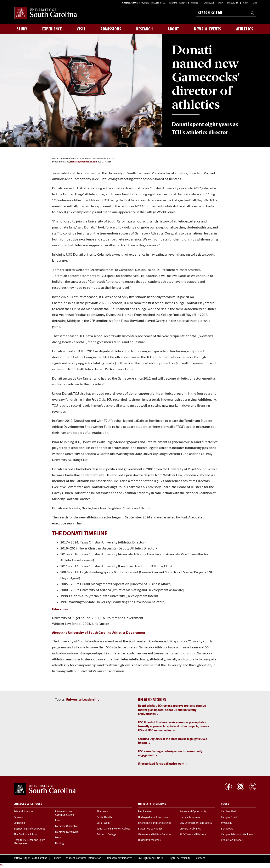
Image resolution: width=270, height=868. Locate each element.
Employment (145, 812)
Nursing (59, 844)
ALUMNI (173, 3)
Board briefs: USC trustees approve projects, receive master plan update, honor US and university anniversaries (172, 710)
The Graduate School (25, 835)
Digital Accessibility (180, 858)
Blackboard (227, 829)
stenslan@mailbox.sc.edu (83, 162)
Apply (246, 3)
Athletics (245, 29)
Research (145, 29)
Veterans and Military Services (155, 835)
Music (58, 838)
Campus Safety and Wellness (237, 835)
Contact (200, 858)
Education (19, 823)
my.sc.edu (227, 823)
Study (22, 29)
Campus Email (229, 818)
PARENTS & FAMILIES (189, 3)
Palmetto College (106, 835)
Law (57, 821)
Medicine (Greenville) (67, 832)
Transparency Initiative (119, 858)
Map (221, 3)
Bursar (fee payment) (150, 829)
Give (255, 3)
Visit (81, 29)
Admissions (111, 29)
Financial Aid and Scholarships (155, 823)
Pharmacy (102, 812)
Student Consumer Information (84, 858)
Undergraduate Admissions (153, 818)
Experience (52, 29)
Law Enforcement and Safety (196, 823)
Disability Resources (149, 840)
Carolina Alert (229, 812)
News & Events (208, 29)
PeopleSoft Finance (232, 840)
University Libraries (190, 829)
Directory (233, 3)
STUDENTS (144, 3)
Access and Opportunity (193, 812)
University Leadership (83, 700)
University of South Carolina (32, 858)
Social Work (103, 823)
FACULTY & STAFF (159, 3)
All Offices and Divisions (193, 835)
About (173, 29)
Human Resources (190, 818)
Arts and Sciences (23, 812)
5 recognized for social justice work (161, 764)
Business (18, 818)
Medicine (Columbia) (67, 826)
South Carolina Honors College (114, 829)
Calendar (209, 3)
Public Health (104, 818)
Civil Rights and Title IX (150, 858)
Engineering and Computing (29, 829)
